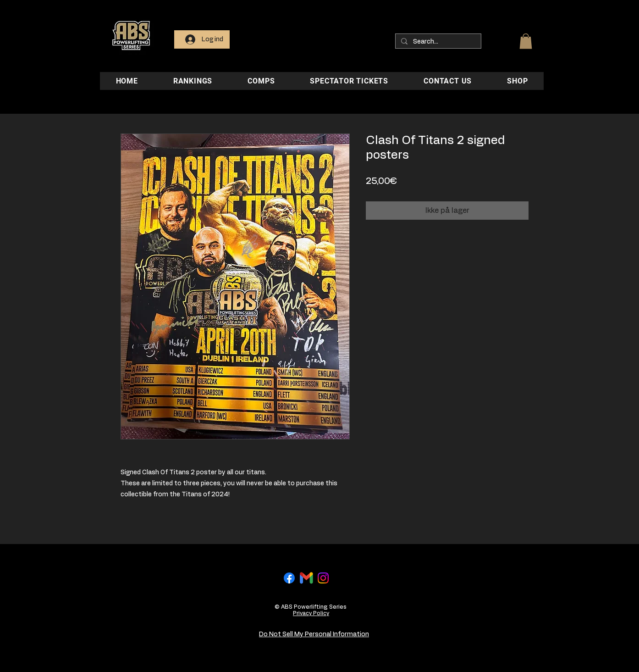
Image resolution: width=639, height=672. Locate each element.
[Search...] (437, 42)
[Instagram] (323, 578)
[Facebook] (289, 578)
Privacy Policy (311, 613)
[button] (526, 41)
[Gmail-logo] (306, 578)
